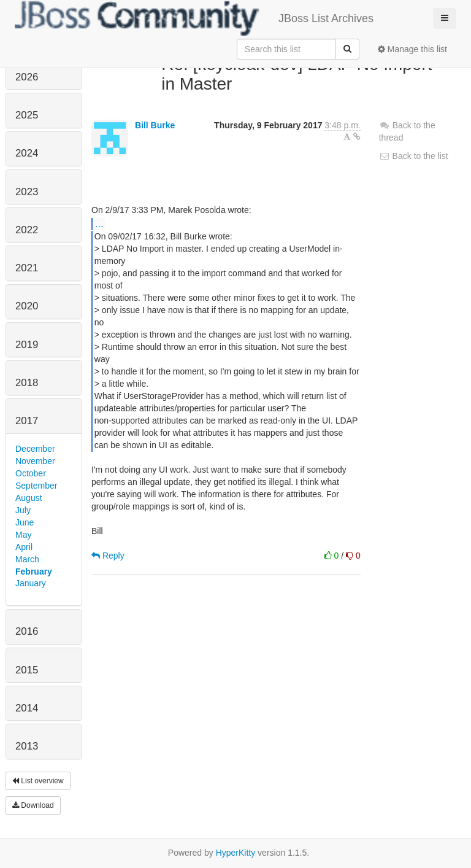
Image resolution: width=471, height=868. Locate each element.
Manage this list (412, 49)
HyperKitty (236, 853)
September (36, 486)
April (24, 547)
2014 (27, 708)
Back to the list (414, 156)
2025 (27, 115)
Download (33, 805)
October (31, 473)
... (99, 223)
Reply (108, 556)
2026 (27, 77)
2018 (27, 383)
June (25, 522)
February (34, 572)
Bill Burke (155, 125)
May (23, 535)
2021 (27, 268)
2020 (27, 306)
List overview (38, 781)
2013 (27, 746)
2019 (27, 345)
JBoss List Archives (194, 18)
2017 (27, 421)
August (29, 498)
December (35, 449)
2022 (27, 230)
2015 (27, 670)
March (27, 559)
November (35, 461)
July (23, 510)
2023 (27, 192)
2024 (27, 153)
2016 (27, 631)
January (31, 583)
